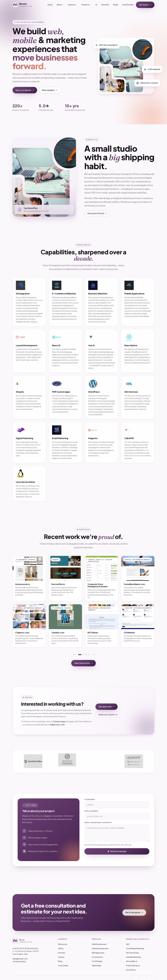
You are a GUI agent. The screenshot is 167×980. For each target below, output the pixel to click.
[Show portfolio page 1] (80, 655)
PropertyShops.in (133, 965)
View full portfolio (83, 663)
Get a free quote (134, 913)
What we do (63, 944)
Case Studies (128, 5)
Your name (90, 799)
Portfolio (105, 5)
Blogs (116, 5)
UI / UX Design (97, 961)
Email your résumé (108, 715)
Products (86, 5)
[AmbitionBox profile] (33, 761)
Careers (61, 957)
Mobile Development (100, 948)
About (60, 5)
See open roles (107, 707)
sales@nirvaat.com (20, 959)
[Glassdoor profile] (67, 761)
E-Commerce (97, 957)
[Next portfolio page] (93, 655)
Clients (61, 948)
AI (96, 5)
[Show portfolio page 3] (86, 655)
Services (73, 5)
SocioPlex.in (131, 970)
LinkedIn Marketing (133, 957)
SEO (128, 944)
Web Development (99, 944)
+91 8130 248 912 (19, 962)
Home (50, 5)
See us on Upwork (25, 90)
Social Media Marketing (135, 948)
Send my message (117, 851)
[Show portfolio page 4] (88, 655)
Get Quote (145, 5)
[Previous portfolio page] (74, 655)
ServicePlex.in (132, 961)
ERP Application (98, 953)
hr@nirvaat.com (57, 725)
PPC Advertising (132, 953)
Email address (91, 811)
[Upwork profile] (134, 761)
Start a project (50, 90)
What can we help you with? (98, 823)
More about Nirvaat (97, 213)
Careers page (59, 721)
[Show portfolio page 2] (83, 655)
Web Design (97, 965)
